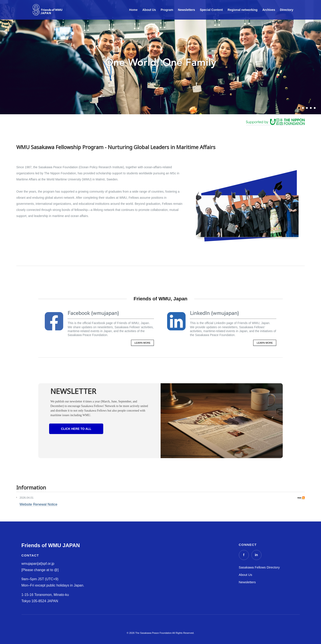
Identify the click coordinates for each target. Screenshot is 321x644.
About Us (246, 575)
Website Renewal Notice (38, 504)
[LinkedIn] (256, 555)
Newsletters (247, 582)
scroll (160, 102)
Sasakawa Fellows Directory (259, 567)
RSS (301, 498)
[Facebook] (244, 555)
